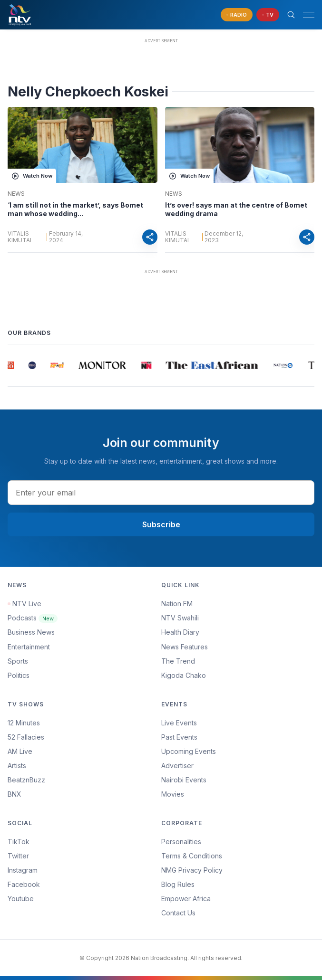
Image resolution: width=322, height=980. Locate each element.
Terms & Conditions (192, 856)
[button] (305, 15)
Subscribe (161, 524)
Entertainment (29, 647)
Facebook (24, 884)
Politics (19, 675)
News (16, 194)
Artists (17, 766)
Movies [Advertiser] (173, 794)
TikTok (19, 842)
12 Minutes (24, 723)
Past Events (179, 737)
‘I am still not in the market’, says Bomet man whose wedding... (75, 209)
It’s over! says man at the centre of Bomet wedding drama (236, 209)
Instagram (23, 870)
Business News (31, 632)
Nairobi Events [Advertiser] (184, 780)
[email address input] (161, 493)
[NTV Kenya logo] (20, 15)
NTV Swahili (180, 618)
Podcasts (33, 618)
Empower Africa (186, 899)
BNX (15, 794)
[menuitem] (238, 780)
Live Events (179, 723)
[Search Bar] (291, 15)
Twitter (18, 856)
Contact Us (178, 913)
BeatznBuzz (26, 780)
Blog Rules (178, 884)
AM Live (20, 751)
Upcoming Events (189, 751)
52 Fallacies (26, 737)
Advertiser (177, 766)
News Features (185, 647)
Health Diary (180, 632)
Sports (18, 661)
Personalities (181, 842)
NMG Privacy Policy (192, 870)
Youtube (21, 899)
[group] (13, 365)
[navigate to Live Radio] (237, 15)
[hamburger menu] (309, 15)
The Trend (178, 661)
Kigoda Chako (184, 675)
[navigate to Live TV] (268, 15)
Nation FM (177, 604)
